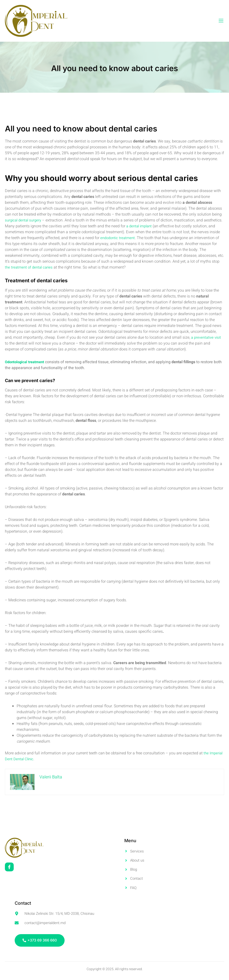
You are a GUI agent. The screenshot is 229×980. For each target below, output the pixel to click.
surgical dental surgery (24, 220)
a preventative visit (207, 337)
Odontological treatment (26, 362)
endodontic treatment (142, 238)
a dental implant (160, 226)
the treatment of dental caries (55, 267)
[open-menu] (221, 21)
